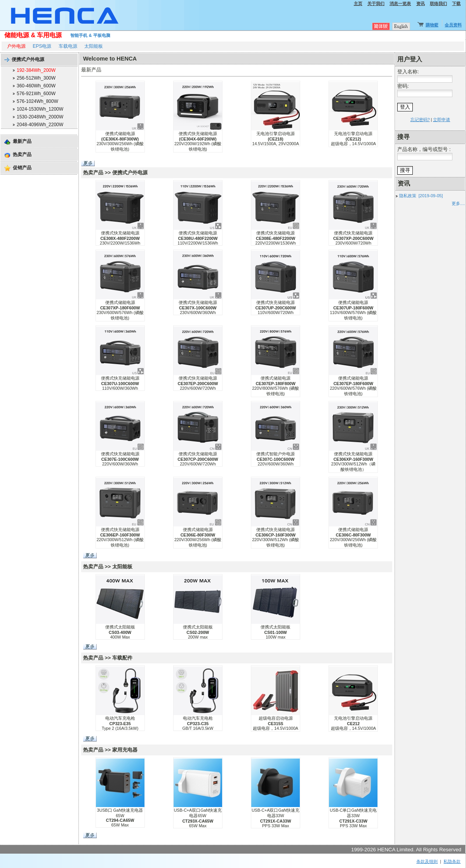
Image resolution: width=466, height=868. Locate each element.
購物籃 (432, 25)
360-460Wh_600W (36, 86)
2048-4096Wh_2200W (40, 125)
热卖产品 (22, 155)
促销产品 (22, 168)
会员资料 (453, 25)
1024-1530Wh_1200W (40, 109)
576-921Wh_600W (36, 94)
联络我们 (438, 3)
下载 (456, 3)
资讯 (421, 3)
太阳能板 (94, 46)
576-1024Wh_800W (37, 101)
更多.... (458, 203)
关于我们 (376, 3)
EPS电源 (42, 46)
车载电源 (68, 46)
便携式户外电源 (28, 59)
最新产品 (22, 141)
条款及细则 (427, 861)
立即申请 (442, 120)
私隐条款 (452, 861)
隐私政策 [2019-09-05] (421, 196)
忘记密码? (420, 120)
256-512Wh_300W (36, 78)
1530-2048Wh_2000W (40, 117)
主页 (358, 3)
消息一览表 (400, 3)
